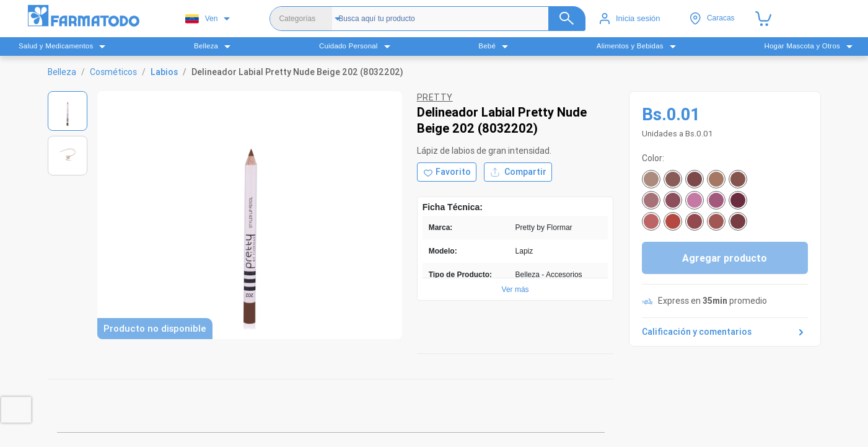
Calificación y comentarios (725, 332)
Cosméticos (113, 72)
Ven (202, 19)
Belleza (62, 72)
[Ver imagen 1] (68, 111)
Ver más (515, 290)
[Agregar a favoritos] (447, 172)
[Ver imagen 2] (68, 156)
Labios (164, 72)
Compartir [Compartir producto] (518, 172)
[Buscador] (458, 19)
